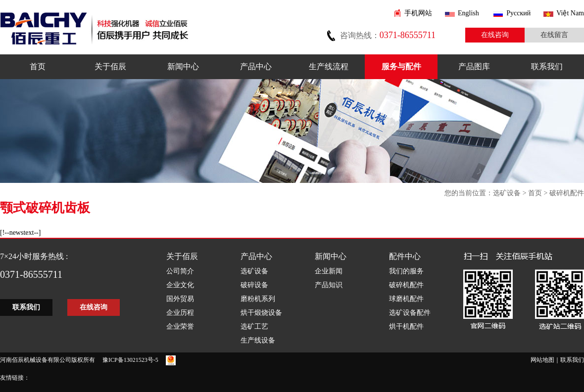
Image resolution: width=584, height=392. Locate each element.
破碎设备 (254, 285)
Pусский (518, 13)
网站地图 (542, 360)
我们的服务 (406, 271)
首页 (38, 66)
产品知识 (329, 285)
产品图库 (474, 66)
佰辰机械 (95, 26)
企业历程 (180, 313)
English (468, 13)
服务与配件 (401, 66)
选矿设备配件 (410, 313)
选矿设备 (507, 193)
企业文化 (180, 285)
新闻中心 (183, 66)
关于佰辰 (110, 66)
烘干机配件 (406, 327)
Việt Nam (570, 13)
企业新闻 (329, 271)
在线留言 (554, 35)
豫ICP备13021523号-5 (130, 360)
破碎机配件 (567, 193)
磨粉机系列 (258, 299)
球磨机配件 (406, 299)
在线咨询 (495, 35)
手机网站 (418, 13)
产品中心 (256, 66)
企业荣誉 (180, 327)
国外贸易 (180, 299)
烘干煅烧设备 (261, 313)
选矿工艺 (254, 327)
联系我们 (547, 66)
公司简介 (180, 271)
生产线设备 (258, 340)
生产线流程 (329, 66)
